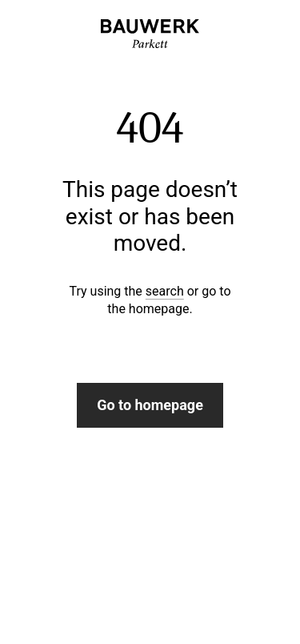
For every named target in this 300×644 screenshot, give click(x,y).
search (165, 291)
